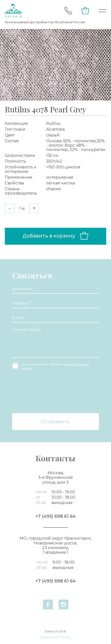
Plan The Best (61, 637)
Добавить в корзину (55, 236)
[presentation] (32, 392)
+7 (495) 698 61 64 (56, 516)
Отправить (55, 422)
